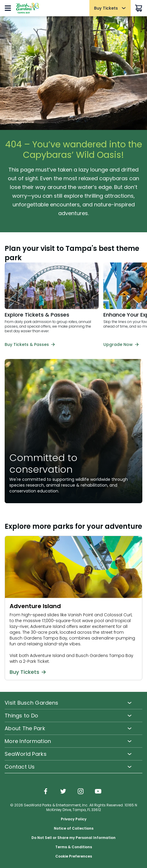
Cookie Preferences (74, 856)
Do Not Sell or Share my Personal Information (73, 838)
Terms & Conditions (74, 847)
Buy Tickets (28, 672)
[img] (46, 792)
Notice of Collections (74, 828)
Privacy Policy (74, 819)
